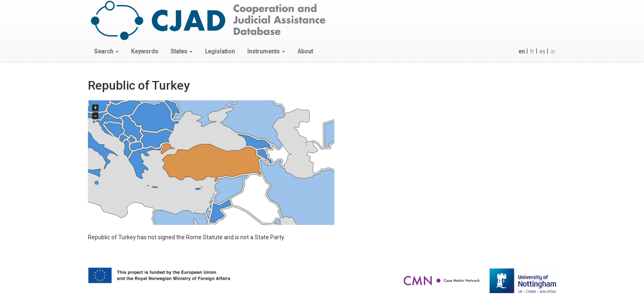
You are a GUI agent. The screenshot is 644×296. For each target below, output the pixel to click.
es (542, 51)
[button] (106, 51)
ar (553, 51)
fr (532, 51)
